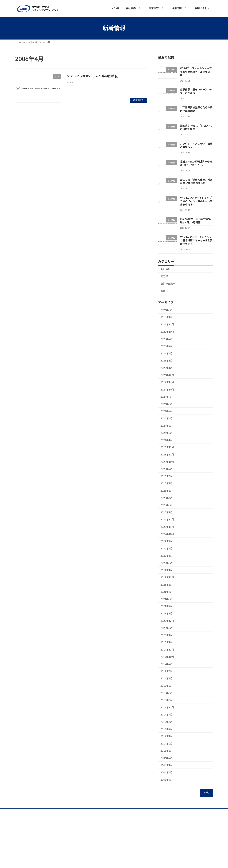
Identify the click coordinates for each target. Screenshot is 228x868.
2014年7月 (167, 736)
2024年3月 (167, 433)
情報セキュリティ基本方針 (60, 812)
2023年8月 (167, 476)
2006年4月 (167, 772)
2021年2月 (167, 606)
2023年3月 (167, 505)
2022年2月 (167, 563)
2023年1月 (167, 512)
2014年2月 (167, 743)
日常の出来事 (168, 283)
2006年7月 (167, 765)
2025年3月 (167, 360)
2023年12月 (167, 447)
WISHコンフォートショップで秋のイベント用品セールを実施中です (196, 201)
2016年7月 (167, 729)
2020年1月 (167, 642)
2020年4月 (167, 635)
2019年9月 (167, 664)
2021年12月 (167, 577)
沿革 (163, 291)
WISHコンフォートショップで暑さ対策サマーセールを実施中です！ (196, 240)
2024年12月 (167, 375)
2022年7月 (167, 548)
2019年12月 (167, 650)
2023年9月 (167, 469)
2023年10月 (167, 462)
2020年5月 (167, 628)
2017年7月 (167, 714)
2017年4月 (167, 722)
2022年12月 (167, 519)
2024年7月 (167, 411)
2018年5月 (167, 693)
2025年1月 (167, 368)
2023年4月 (167, 498)
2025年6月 (167, 353)
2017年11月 (167, 707)
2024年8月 (167, 404)
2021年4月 (167, 592)
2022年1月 (167, 570)
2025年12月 (167, 324)
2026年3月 (167, 310)
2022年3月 (167, 556)
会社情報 (165, 269)
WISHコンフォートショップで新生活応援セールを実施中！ (196, 72)
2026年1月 (167, 317)
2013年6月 (167, 751)
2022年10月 (167, 534)
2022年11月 (167, 527)
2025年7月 (167, 346)
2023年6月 (167, 491)
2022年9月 (167, 541)
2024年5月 (167, 425)
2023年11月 (167, 454)
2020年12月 (167, 621)
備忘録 (164, 276)
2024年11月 (167, 382)
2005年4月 (167, 779)
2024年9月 (167, 397)
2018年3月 (167, 700)
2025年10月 (167, 332)
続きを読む (138, 100)
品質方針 (84, 812)
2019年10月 (167, 657)
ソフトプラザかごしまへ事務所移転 (92, 76)
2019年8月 (167, 671)
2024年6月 (167, 418)
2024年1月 (167, 440)
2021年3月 (167, 599)
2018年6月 (167, 686)
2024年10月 (167, 389)
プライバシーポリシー (29, 812)
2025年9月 (167, 339)
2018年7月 (167, 678)
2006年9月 (167, 758)
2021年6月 (167, 584)
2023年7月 (167, 483)
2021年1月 (167, 613)
